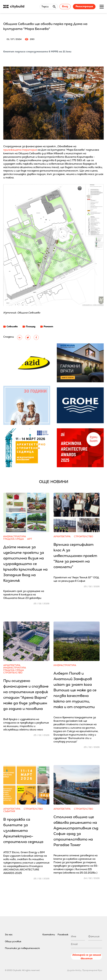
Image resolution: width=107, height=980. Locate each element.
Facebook (63, 934)
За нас (9, 934)
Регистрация (84, 6)
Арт (30, 539)
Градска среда (14, 539)
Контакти (49, 934)
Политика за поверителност (22, 948)
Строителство (83, 536)
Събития (9, 811)
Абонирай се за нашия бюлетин (87, 956)
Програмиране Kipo (92, 970)
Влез (65, 6)
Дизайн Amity (74, 970)
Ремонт (48, 326)
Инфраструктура (15, 536)
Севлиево (12, 326)
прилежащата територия (20, 150)
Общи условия (13, 941)
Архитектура (62, 536)
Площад (31, 326)
